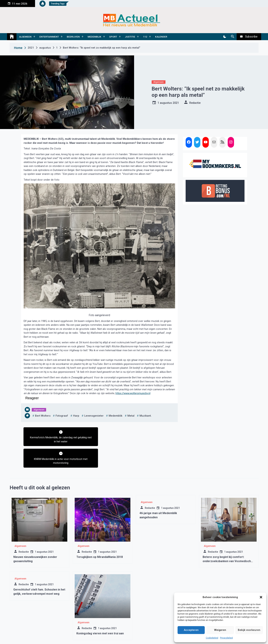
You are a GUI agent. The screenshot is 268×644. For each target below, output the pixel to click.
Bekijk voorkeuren (249, 630)
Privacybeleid (226, 638)
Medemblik (94, 37)
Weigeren (220, 630)
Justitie (130, 37)
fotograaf (62, 416)
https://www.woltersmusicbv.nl (133, 393)
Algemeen (25, 37)
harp (76, 416)
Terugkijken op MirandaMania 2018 (100, 535)
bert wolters (43, 416)
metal (131, 416)
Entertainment (49, 37)
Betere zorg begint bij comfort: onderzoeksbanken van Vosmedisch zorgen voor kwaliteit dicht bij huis (227, 540)
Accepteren (191, 630)
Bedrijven (73, 37)
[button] (261, 597)
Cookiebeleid (212, 638)
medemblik (116, 416)
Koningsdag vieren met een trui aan (100, 612)
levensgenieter (94, 416)
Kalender (161, 37)
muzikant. (146, 416)
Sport (113, 37)
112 (145, 37)
